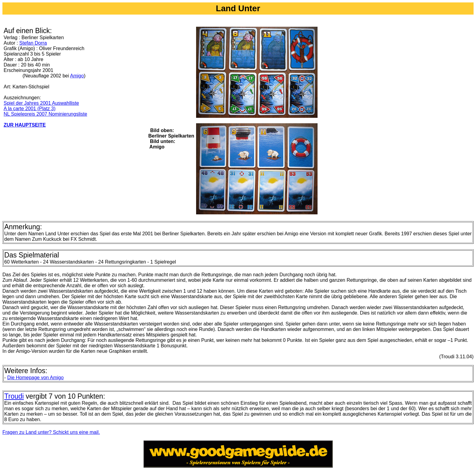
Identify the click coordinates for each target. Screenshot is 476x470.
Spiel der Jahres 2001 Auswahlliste (41, 103)
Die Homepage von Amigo (36, 378)
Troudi (14, 396)
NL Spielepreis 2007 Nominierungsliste (45, 114)
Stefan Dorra (33, 43)
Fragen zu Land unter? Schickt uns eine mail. (51, 432)
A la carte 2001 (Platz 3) (30, 109)
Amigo (77, 76)
